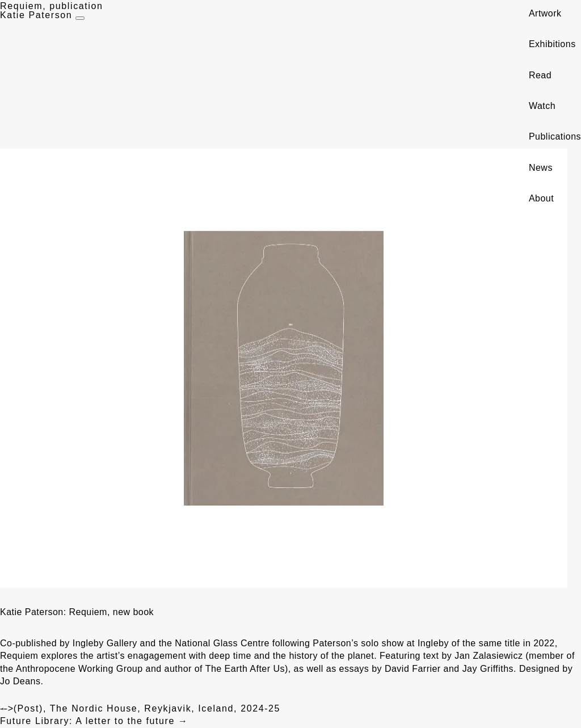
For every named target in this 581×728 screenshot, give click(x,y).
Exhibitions (552, 44)
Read (540, 75)
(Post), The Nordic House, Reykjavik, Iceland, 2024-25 (140, 708)
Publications (555, 136)
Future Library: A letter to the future (94, 721)
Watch (542, 106)
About (541, 198)
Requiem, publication (51, 6)
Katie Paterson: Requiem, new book (77, 612)
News (541, 168)
